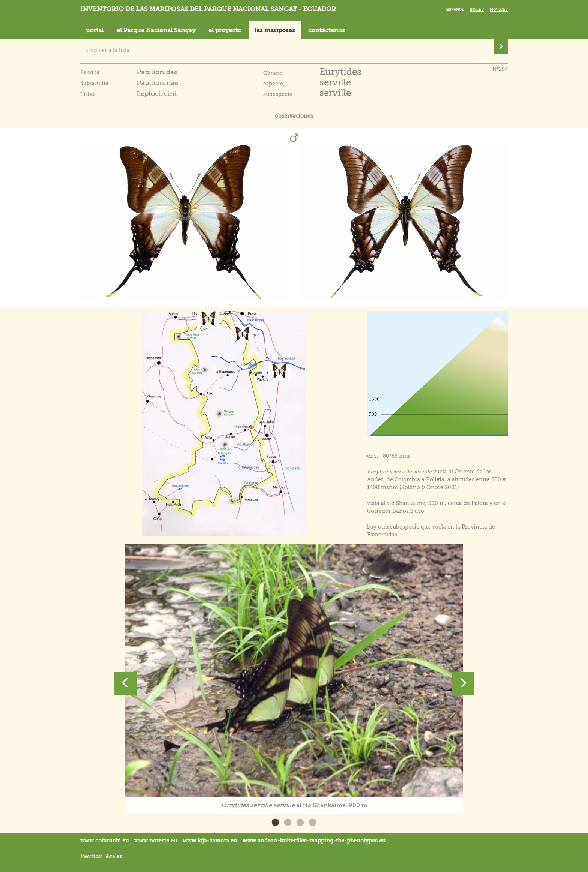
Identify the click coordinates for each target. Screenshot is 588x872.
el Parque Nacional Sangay (156, 30)
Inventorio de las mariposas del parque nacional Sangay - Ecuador (208, 9)
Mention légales (101, 856)
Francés (499, 10)
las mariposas (275, 30)
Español (455, 10)
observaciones (294, 116)
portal (95, 30)
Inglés (477, 10)
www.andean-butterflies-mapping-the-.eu (314, 841)
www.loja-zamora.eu (210, 841)
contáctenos (327, 30)
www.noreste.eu (156, 841)
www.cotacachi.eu (104, 841)
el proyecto (225, 30)
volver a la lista (107, 50)
